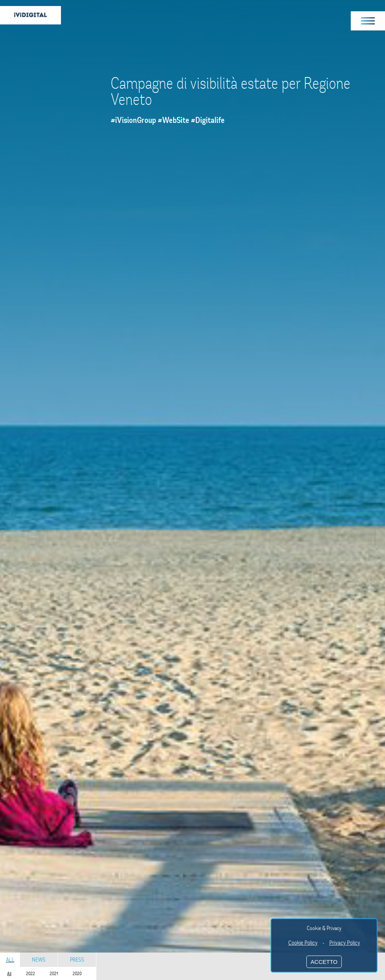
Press (77, 960)
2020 (77, 974)
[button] (368, 21)
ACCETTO (324, 962)
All (10, 960)
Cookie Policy (303, 943)
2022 (30, 974)
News (39, 960)
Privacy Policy (345, 943)
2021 (54, 974)
